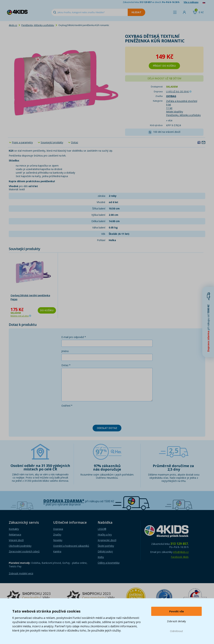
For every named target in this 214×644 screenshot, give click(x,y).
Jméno (65, 351)
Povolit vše (177, 611)
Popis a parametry (22, 142)
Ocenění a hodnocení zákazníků (71, 546)
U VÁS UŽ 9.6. (178, 92)
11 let (169, 108)
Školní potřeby (106, 546)
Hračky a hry (105, 535)
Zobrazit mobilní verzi (21, 573)
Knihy (101, 557)
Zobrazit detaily (176, 621)
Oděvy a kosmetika (109, 563)
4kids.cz (13, 25)
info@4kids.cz (181, 552)
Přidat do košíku (164, 66)
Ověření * (67, 406)
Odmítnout (176, 631)
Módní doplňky (175, 112)
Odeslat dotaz (107, 428)
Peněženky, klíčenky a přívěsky (38, 25)
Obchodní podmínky (20, 546)
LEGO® (102, 529)
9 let (169, 105)
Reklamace (15, 535)
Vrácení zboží (16, 540)
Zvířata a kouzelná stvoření (182, 101)
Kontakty (14, 529)
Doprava (58, 529)
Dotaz (75, 142)
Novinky (58, 540)
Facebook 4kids (180, 557)
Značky (57, 535)
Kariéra (57, 551)
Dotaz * (66, 365)
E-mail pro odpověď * (74, 337)
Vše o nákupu (191, 2)
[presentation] (88, 415)
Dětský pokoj (105, 551)
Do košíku (47, 310)
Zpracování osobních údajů (24, 551)
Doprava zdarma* (64, 501)
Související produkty (52, 142)
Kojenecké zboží (107, 540)
